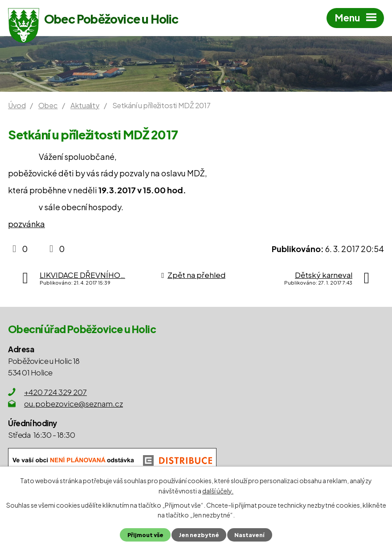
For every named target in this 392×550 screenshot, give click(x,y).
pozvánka (27, 224)
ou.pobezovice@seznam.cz (73, 403)
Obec (48, 105)
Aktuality (85, 105)
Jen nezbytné (199, 535)
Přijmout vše (145, 535)
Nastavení (249, 535)
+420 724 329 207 (55, 392)
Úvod (17, 105)
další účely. (218, 490)
